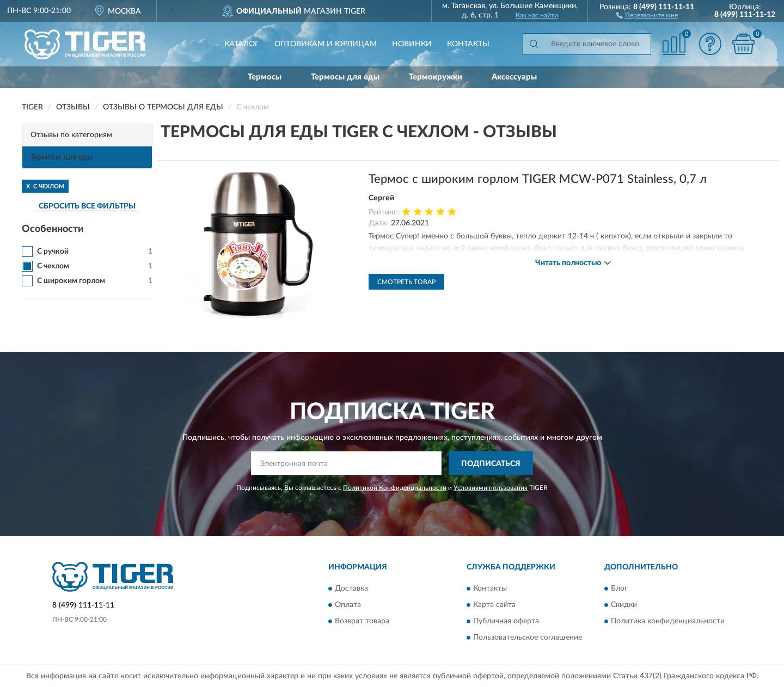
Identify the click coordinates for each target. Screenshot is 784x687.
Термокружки (436, 77)
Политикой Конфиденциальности (395, 488)
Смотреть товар (406, 282)
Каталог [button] (242, 44)
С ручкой (53, 252)
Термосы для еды (345, 77)
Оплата (348, 605)
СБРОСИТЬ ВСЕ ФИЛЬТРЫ (87, 206)
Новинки (412, 44)
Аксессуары (514, 77)
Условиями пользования (491, 488)
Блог (619, 588)
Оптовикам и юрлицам (326, 44)
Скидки (624, 605)
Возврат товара (362, 621)
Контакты (468, 44)
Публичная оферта (506, 621)
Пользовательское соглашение (528, 637)
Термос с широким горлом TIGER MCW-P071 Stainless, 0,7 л (538, 179)
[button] (647, 15)
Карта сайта (494, 605)
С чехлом (53, 266)
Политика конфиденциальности (668, 621)
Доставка (351, 588)
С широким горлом (71, 281)
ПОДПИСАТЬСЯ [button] (491, 464)
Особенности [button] (53, 229)
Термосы (265, 77)
